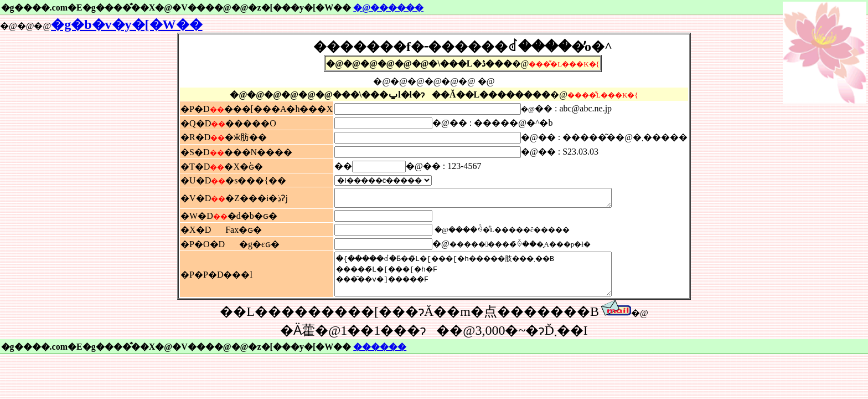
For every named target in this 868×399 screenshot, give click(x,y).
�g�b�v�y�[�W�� (126, 24)
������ (380, 358)
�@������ (388, 7)
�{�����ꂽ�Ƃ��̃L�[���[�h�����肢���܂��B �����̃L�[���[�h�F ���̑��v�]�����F (490, 282)
